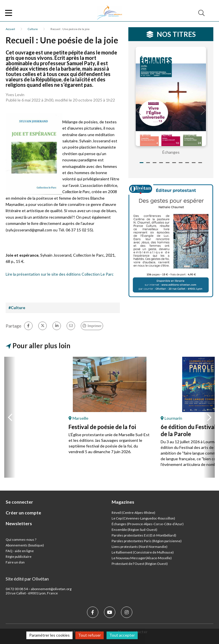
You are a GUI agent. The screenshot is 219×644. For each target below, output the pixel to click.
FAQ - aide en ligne (20, 551)
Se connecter (19, 502)
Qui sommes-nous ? (21, 540)
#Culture (17, 308)
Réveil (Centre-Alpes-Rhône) (133, 513)
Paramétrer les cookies (49, 635)
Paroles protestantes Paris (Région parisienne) (147, 541)
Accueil (10, 29)
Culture (33, 29)
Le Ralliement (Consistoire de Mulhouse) (143, 552)
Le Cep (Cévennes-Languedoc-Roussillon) (143, 518)
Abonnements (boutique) (25, 545)
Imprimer (94, 326)
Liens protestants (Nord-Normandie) (140, 547)
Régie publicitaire (19, 557)
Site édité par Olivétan (27, 579)
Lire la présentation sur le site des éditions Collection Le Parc (60, 274)
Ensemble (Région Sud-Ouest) (134, 530)
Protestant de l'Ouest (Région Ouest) (140, 564)
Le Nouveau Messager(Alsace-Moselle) (142, 558)
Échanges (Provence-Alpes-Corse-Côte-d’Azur (147, 524)
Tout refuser (90, 635)
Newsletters (19, 523)
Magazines (123, 502)
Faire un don (15, 562)
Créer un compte (23, 513)
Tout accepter (122, 635)
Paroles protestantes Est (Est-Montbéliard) (144, 535)
